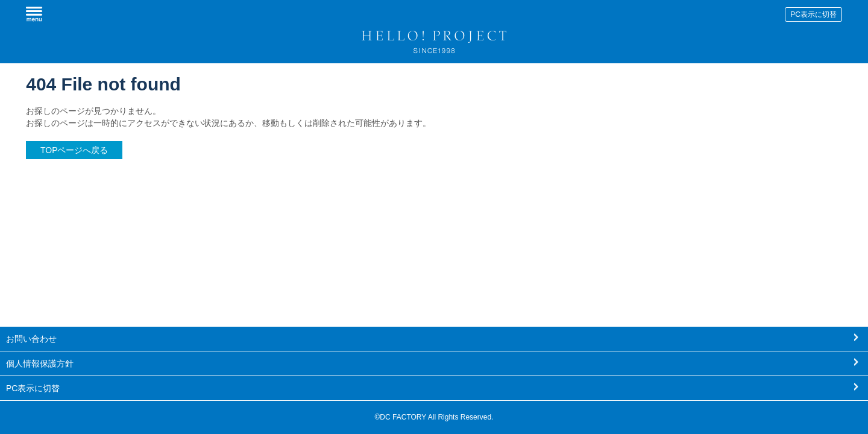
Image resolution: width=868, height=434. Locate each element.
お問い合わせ (31, 339)
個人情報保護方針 (40, 363)
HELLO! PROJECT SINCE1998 (434, 39)
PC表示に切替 (813, 14)
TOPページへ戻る (74, 150)
